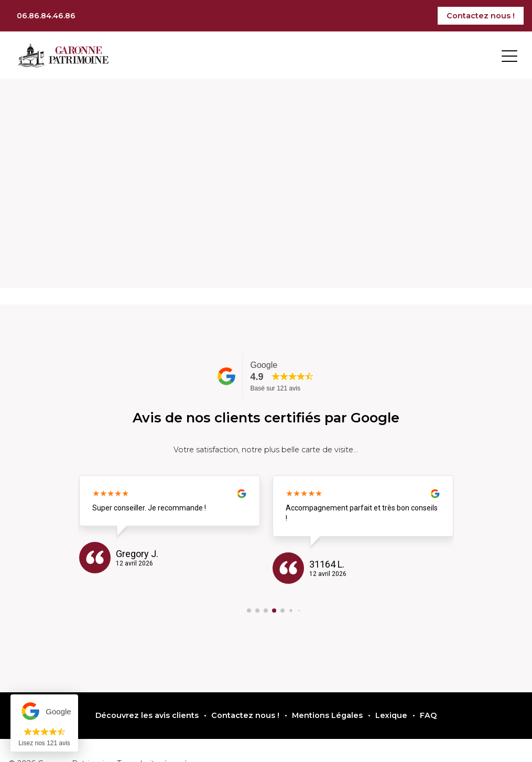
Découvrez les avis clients (147, 715)
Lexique (391, 715)
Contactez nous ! (481, 16)
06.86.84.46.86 (46, 16)
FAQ (428, 715)
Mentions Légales (327, 715)
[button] (249, 611)
